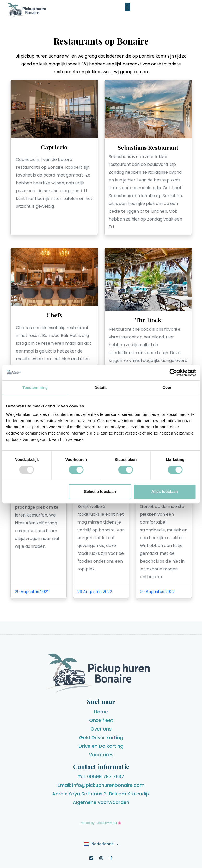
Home (101, 712)
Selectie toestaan (100, 491)
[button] (128, 7)
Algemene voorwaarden (101, 802)
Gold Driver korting (101, 737)
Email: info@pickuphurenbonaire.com (101, 785)
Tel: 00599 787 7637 (101, 776)
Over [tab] (167, 388)
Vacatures (101, 755)
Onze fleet (101, 720)
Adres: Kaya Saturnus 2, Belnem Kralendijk (101, 794)
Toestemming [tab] (35, 388)
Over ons (101, 729)
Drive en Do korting (101, 746)
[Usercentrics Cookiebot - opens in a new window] (173, 373)
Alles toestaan (165, 491)
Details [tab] (101, 388)
